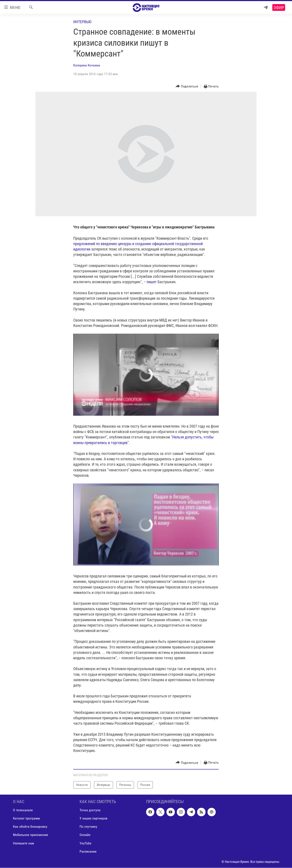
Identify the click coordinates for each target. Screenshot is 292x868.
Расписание (88, 851)
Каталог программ (26, 819)
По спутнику (88, 827)
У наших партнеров (93, 819)
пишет (152, 282)
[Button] (187, 86)
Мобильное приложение (31, 835)
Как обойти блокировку (30, 827)
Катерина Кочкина (87, 65)
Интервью (82, 22)
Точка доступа (90, 810)
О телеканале (23, 810)
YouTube (85, 843)
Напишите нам (23, 843)
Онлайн (85, 835)
